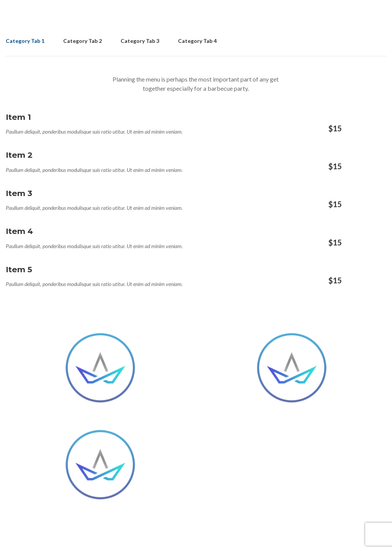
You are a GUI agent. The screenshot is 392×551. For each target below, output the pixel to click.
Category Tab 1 (25, 41)
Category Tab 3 (140, 41)
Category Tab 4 (197, 41)
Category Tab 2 (82, 41)
